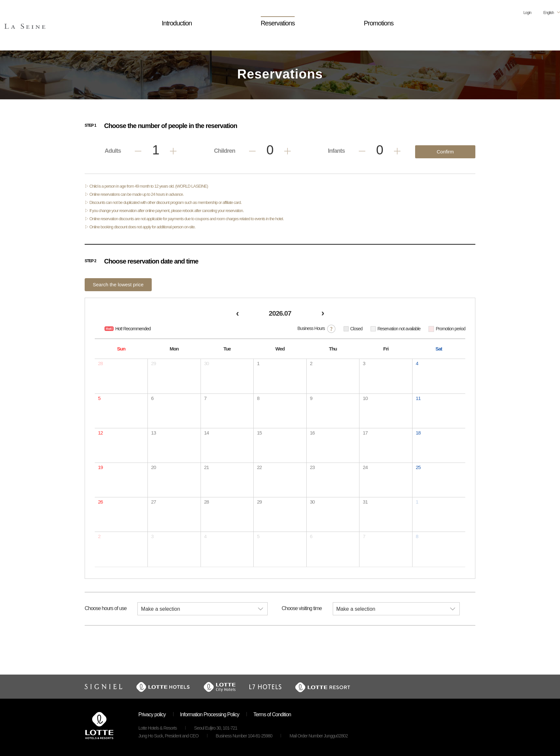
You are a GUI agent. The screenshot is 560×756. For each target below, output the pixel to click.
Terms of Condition (272, 714)
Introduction (177, 23)
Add (173, 151)
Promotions (378, 23)
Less (138, 151)
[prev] (237, 314)
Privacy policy (152, 714)
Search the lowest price (118, 285)
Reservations (278, 23)
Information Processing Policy (210, 714)
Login (527, 13)
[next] (323, 314)
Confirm (445, 152)
